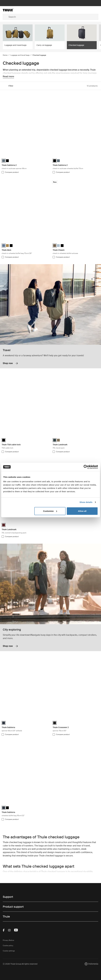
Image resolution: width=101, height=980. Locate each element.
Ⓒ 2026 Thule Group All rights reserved (20, 964)
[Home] (19, 10)
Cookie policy (8, 946)
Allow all (82, 511)
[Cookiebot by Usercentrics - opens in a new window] (86, 467)
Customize (50, 511)
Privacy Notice (8, 940)
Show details (86, 502)
